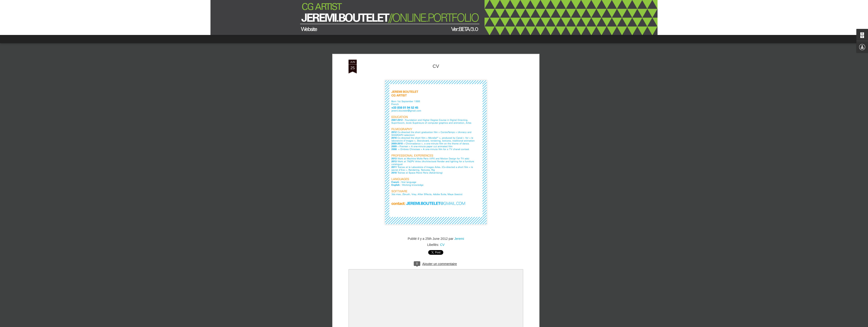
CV (436, 66)
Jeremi (459, 239)
